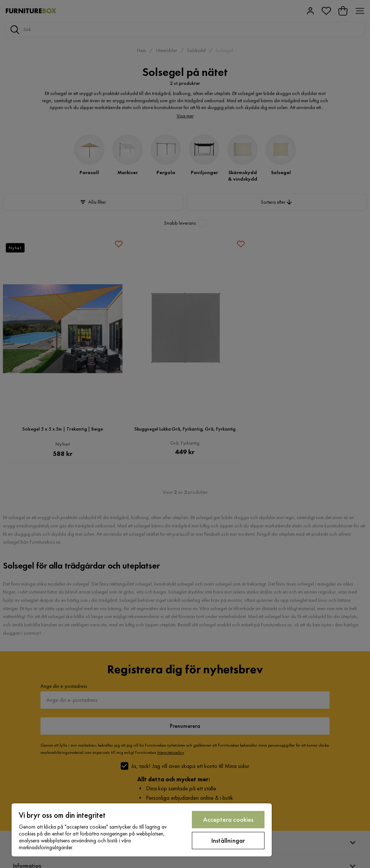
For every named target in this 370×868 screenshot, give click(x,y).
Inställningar (228, 840)
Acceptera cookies (228, 819)
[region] (142, 830)
